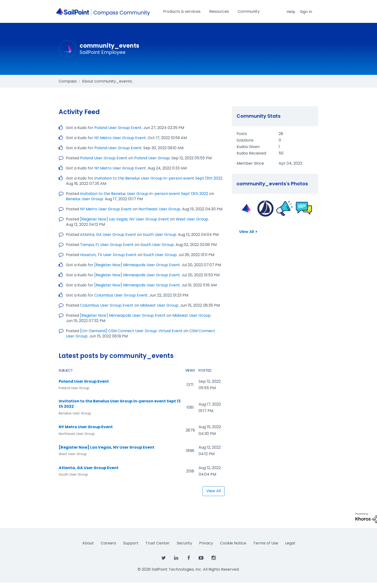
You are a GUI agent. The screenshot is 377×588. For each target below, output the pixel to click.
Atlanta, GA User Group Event (108, 235)
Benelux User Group (85, 199)
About (88, 543)
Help (291, 12)
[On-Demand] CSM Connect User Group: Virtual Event (131, 331)
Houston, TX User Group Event (108, 255)
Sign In (306, 12)
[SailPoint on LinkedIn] (176, 558)
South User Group (160, 235)
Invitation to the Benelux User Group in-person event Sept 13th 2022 (158, 178)
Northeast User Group (159, 209)
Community (249, 11)
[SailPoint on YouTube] (201, 558)
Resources (219, 11)
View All (214, 491)
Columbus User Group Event (121, 295)
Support (131, 543)
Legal (290, 543)
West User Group (192, 219)
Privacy (206, 543)
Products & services (182, 11)
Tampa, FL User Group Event (107, 245)
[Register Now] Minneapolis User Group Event (137, 265)
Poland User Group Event (118, 128)
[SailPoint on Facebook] (188, 558)
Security (184, 543)
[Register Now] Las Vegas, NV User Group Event (125, 219)
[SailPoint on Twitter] (163, 558)
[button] (246, 208)
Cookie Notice (233, 543)
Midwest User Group (159, 305)
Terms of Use (266, 543)
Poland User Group (152, 158)
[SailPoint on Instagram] (214, 558)
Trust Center (158, 543)
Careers (108, 543)
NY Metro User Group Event (120, 138)
